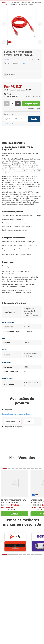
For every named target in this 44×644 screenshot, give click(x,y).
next (40, 24)
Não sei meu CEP (9, 123)
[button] (33, 96)
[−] (7, 104)
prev (4, 24)
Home (4, 2)
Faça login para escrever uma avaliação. (17, 414)
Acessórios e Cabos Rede (34, 2)
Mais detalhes (12, 75)
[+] (18, 104)
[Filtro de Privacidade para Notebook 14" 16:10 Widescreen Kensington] (15, 493)
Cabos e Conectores (14, 2)
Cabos (23, 2)
